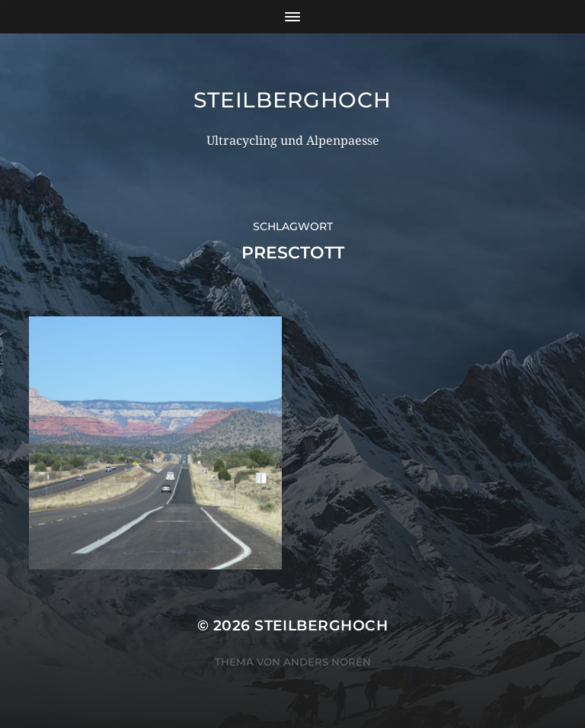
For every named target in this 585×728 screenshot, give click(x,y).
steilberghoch (292, 100)
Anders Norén (327, 662)
